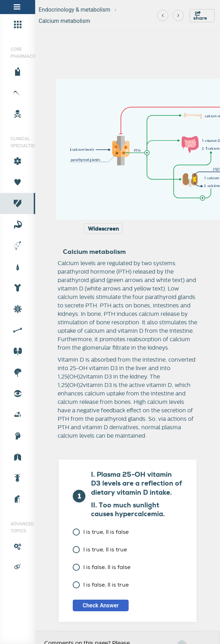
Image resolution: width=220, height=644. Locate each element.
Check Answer (101, 605)
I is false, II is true (101, 585)
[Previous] (163, 15)
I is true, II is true (100, 549)
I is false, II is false (102, 567)
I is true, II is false (101, 532)
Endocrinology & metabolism (75, 10)
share (200, 16)
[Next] (178, 15)
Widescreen (103, 229)
